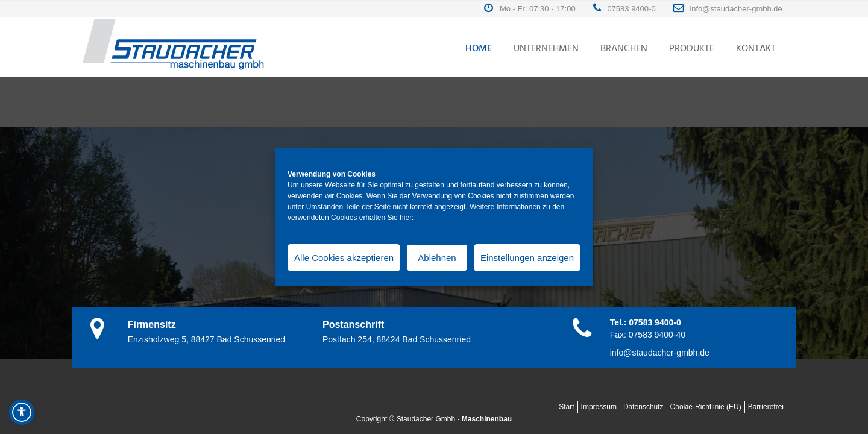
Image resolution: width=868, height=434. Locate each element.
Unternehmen (546, 49)
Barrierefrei (766, 407)
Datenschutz (643, 407)
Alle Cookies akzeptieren (344, 258)
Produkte (692, 49)
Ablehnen (437, 258)
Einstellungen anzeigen (527, 258)
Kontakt (756, 49)
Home (479, 49)
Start (566, 407)
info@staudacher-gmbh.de (738, 9)
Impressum (599, 407)
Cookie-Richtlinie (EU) (706, 407)
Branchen (624, 49)
